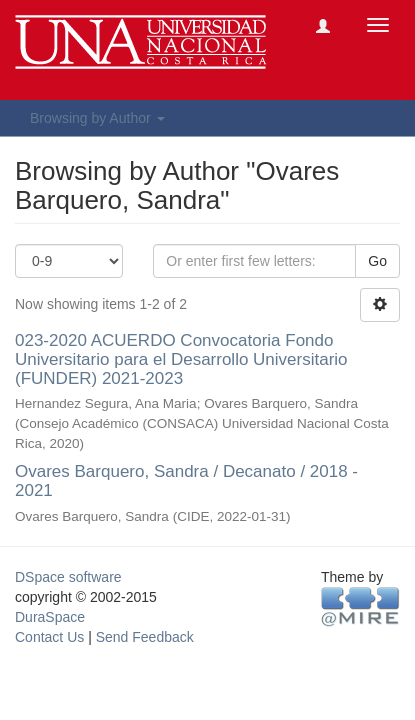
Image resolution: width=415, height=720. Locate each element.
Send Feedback (145, 637)
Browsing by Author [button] (97, 118)
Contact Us (49, 637)
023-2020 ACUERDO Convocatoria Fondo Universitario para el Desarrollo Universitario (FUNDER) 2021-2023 (181, 359)
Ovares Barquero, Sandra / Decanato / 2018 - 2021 (186, 481)
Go (377, 261)
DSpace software (68, 577)
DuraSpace (50, 617)
